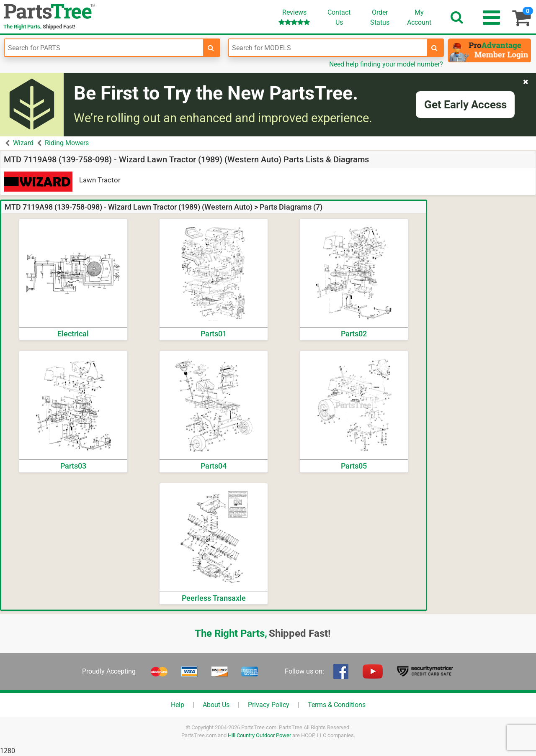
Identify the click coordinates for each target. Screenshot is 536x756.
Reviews (294, 17)
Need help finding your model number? (386, 64)
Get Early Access (465, 105)
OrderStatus (380, 17)
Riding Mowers (67, 143)
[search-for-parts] (211, 48)
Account (419, 17)
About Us (216, 705)
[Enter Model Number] (328, 48)
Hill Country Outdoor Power (259, 735)
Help (178, 705)
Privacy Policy (269, 705)
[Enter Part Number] (104, 48)
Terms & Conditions (337, 705)
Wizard (23, 143)
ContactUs (339, 17)
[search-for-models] (435, 48)
